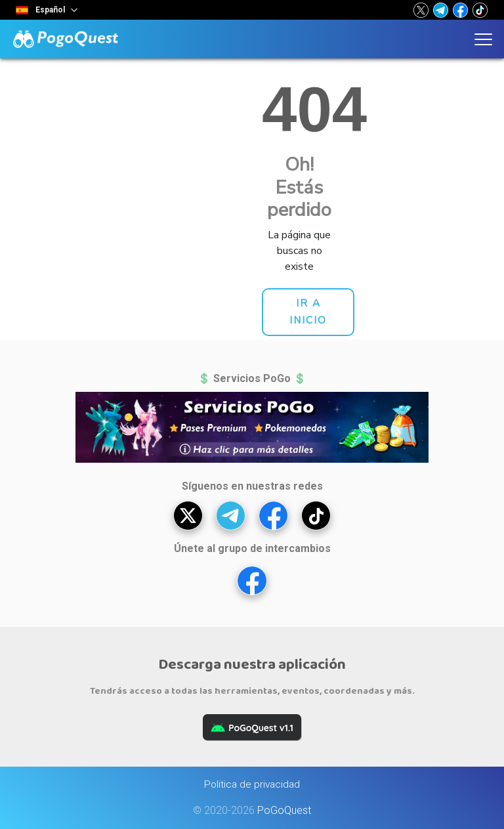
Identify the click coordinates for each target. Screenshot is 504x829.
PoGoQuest (284, 810)
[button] (421, 10)
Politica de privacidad (252, 784)
